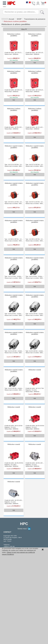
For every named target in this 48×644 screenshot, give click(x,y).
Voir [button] (14, 63)
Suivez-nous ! (24, 529)
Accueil (11, 19)
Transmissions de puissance (35, 19)
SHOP (19, 19)
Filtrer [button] (24, 29)
